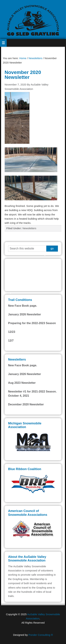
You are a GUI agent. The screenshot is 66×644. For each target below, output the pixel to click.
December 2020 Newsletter (26, 404)
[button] (3, 43)
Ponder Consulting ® (41, 635)
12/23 (12, 332)
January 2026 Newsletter (25, 314)
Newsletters (29, 228)
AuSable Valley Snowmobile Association (33, 20)
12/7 (11, 341)
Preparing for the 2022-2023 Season (32, 323)
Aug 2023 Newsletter (22, 383)
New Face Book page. (23, 306)
